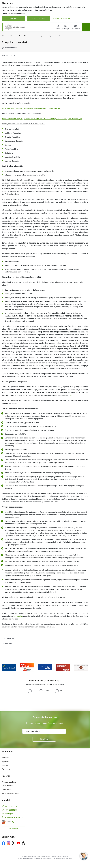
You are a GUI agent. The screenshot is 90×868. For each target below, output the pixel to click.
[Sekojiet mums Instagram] (9, 843)
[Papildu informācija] (13, 822)
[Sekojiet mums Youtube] (19, 843)
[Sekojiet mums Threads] (24, 843)
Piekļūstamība (7, 786)
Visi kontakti (14, 829)
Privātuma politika (9, 782)
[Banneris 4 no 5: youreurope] (45, 667)
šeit (71, 395)
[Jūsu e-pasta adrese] (44, 731)
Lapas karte (6, 790)
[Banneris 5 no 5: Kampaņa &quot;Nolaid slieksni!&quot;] (63, 667)
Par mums (6, 769)
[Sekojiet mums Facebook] (4, 843)
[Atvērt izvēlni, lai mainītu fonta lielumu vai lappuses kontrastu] (76, 27)
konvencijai (18, 616)
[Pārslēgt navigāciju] (86, 27)
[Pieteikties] (44, 739)
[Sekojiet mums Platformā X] (14, 843)
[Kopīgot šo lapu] (45, 643)
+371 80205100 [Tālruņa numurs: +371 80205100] (11, 806)
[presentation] (20, 702)
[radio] (31, 691)
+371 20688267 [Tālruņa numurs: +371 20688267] (11, 810)
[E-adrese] (6, 822)
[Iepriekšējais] (5, 667)
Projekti (5, 765)
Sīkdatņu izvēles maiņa (11, 793)
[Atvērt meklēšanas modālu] (58, 27)
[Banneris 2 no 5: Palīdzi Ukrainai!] (9, 667)
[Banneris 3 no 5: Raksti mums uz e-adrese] (27, 667)
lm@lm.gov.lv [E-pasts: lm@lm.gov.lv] (10, 814)
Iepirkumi (5, 761)
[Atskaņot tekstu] (11, 48)
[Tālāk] (85, 667)
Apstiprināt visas (38, 18)
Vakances (6, 758)
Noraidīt (14, 18)
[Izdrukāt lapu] (45, 639)
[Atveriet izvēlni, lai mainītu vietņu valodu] (66, 27)
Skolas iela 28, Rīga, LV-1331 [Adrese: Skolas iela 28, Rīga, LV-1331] (16, 817)
